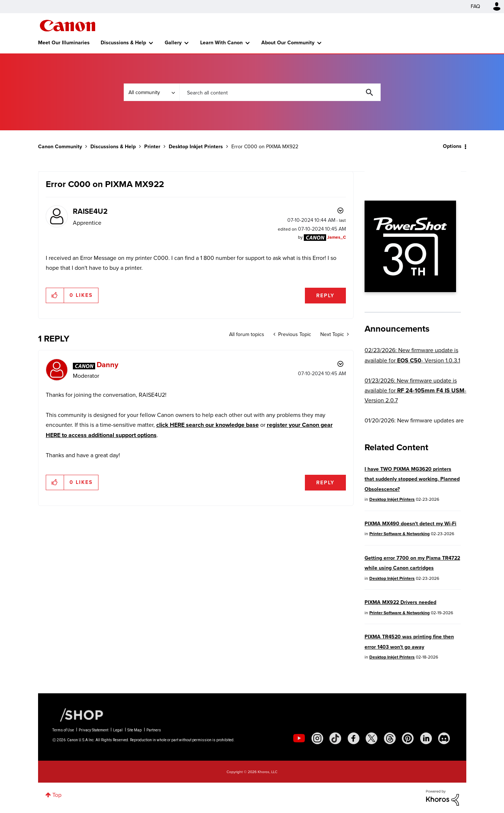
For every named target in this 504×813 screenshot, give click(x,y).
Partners (154, 730)
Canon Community (68, 26)
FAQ (475, 6)
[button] (55, 295)
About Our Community (288, 43)
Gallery (173, 43)
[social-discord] (444, 738)
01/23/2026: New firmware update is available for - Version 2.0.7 (415, 391)
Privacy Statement (94, 730)
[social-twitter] (372, 738)
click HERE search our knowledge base (208, 425)
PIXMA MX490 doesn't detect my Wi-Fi (410, 524)
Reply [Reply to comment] (325, 483)
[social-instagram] (317, 738)
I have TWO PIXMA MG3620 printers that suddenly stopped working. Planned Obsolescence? (412, 479)
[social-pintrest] (408, 738)
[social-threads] (390, 738)
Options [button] (452, 146)
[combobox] (280, 92)
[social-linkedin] (426, 738)
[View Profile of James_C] (337, 237)
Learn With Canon (221, 43)
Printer (152, 147)
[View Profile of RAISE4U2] (90, 211)
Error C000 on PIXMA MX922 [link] (265, 147)
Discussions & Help (123, 43)
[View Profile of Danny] (107, 365)
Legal (118, 730)
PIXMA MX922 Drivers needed (400, 602)
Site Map (135, 730)
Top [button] (57, 795)
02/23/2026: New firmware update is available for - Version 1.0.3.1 (412, 355)
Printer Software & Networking (400, 534)
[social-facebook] (354, 738)
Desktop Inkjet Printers (196, 147)
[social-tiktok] (335, 738)
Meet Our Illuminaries (64, 43)
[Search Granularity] (152, 92)
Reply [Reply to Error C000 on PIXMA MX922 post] (325, 296)
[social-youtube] (299, 738)
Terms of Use (63, 730)
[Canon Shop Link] (78, 715)
